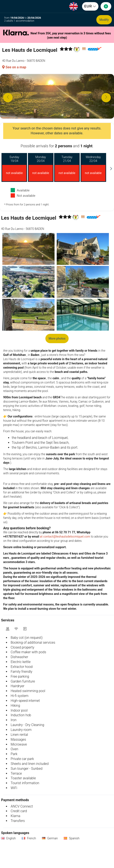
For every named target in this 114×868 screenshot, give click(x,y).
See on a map (14, 67)
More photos (57, 338)
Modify (104, 20)
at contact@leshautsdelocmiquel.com (65, 537)
